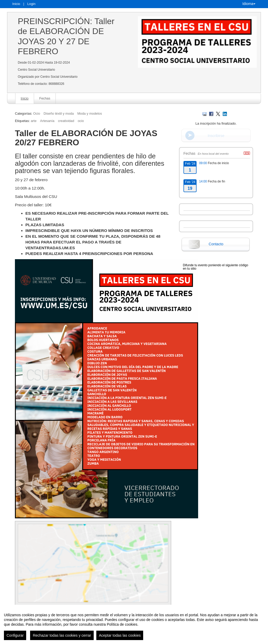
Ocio (37, 113)
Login (31, 4)
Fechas (45, 98)
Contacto (216, 244)
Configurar (15, 635)
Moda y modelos (90, 113)
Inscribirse (216, 136)
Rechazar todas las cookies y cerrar (62, 635)
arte (33, 121)
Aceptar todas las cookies (120, 635)
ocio (81, 121)
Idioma (249, 4)
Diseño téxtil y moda (59, 113)
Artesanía (47, 121)
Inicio (16, 4)
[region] (134, 624)
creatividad (66, 121)
